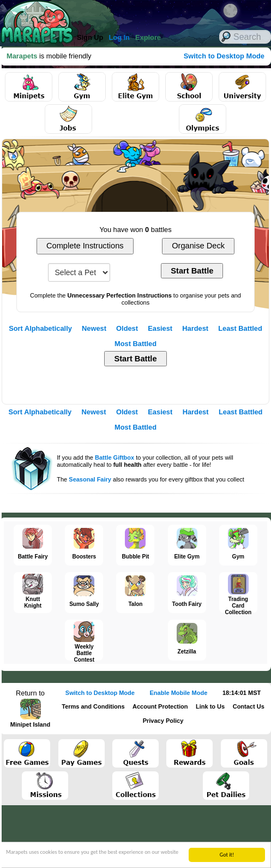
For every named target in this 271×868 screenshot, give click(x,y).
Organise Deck (198, 246)
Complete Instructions (85, 246)
